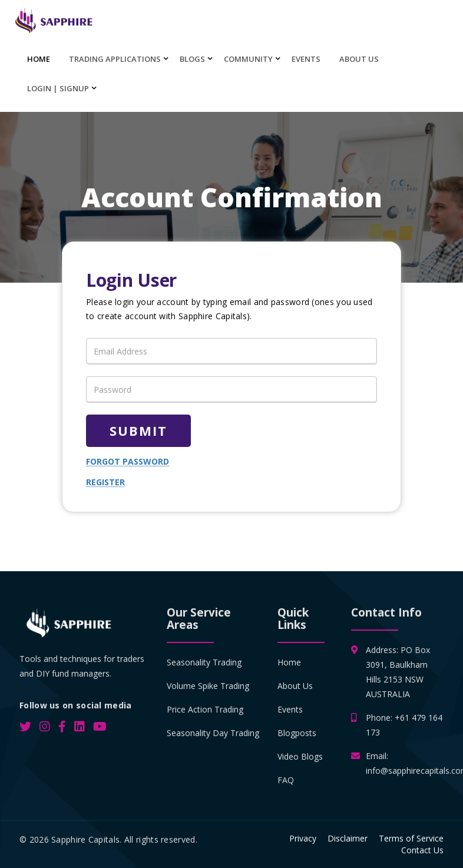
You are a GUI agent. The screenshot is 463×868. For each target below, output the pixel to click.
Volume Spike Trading (208, 686)
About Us (359, 59)
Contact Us (422, 850)
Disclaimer (348, 838)
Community (248, 59)
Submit (138, 430)
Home (39, 59)
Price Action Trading (205, 709)
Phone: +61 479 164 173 (404, 724)
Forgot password (128, 461)
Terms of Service (411, 838)
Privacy (303, 838)
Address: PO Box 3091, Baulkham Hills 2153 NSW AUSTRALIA (398, 671)
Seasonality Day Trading (213, 733)
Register (105, 482)
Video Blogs (300, 756)
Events (306, 59)
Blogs (192, 59)
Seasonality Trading (204, 662)
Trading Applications (115, 59)
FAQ (286, 780)
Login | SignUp (58, 88)
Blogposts (297, 733)
